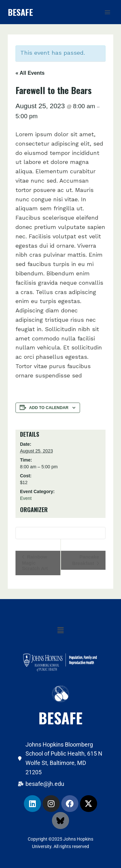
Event (26, 498)
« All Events (30, 73)
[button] (60, 631)
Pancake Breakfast (86, 560)
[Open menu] (107, 12)
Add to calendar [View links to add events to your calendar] (49, 408)
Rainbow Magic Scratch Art (35, 563)
